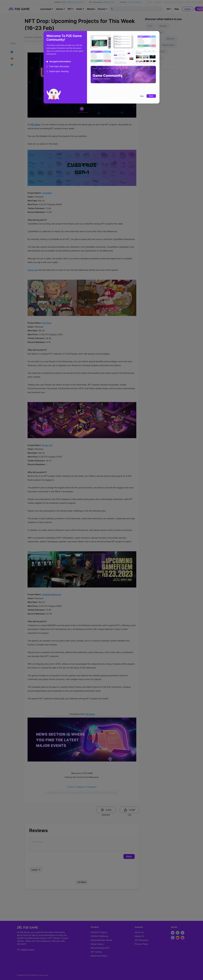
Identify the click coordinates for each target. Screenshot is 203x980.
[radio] (59, 61)
